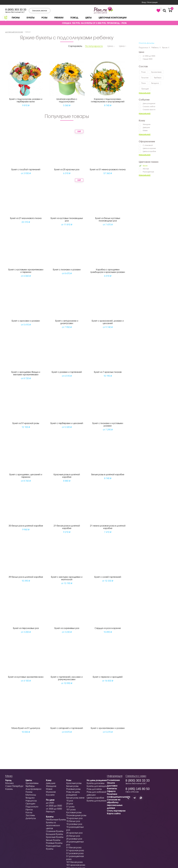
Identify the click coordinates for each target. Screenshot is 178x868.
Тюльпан (145, 78)
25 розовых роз (74, 839)
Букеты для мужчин (96, 801)
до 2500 (50, 803)
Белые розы (72, 786)
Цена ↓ (111, 46)
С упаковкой (148, 145)
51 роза (70, 807)
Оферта (111, 791)
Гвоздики (30, 798)
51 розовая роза (75, 853)
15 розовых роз (74, 824)
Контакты (112, 788)
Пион (144, 83)
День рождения (149, 103)
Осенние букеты (55, 831)
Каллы (29, 812)
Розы (44, 18)
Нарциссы (31, 801)
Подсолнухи (32, 807)
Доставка (112, 786)
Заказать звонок (40, 11)
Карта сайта (114, 813)
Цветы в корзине (149, 148)
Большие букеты (54, 834)
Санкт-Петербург (14, 786)
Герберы (30, 786)
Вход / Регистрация (150, 2)
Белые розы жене (75, 798)
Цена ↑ (123, 46)
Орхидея (145, 89)
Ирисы (29, 809)
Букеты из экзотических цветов (53, 825)
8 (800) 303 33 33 (16, 10)
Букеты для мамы (96, 783)
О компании (113, 780)
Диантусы (31, 818)
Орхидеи (30, 803)
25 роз (70, 803)
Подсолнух (144, 48)
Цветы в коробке (149, 151)
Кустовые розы (74, 812)
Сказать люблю (149, 106)
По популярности (94, 46)
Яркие (166, 48)
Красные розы (74, 783)
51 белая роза (74, 847)
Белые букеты (53, 840)
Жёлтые (146, 169)
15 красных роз (74, 818)
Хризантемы (32, 783)
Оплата (111, 783)
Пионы (16, 18)
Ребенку (156, 48)
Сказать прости (149, 110)
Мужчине (51, 792)
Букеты (31, 18)
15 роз (70, 801)
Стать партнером (116, 811)
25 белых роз (73, 836)
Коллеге (50, 795)
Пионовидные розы (76, 815)
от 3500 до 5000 (149, 56)
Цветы (88, 18)
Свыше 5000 (148, 59)
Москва (9, 783)
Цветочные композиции (113, 18)
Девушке (146, 127)
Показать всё (145, 93)
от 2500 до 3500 (54, 806)
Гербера (158, 78)
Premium (59, 18)
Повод (74, 18)
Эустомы (30, 815)
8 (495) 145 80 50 (138, 789)
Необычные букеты (56, 819)
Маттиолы (31, 795)
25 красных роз (74, 833)
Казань (9, 789)
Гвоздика (155, 83)
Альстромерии (33, 789)
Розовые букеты (54, 843)
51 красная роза (75, 850)
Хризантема (156, 72)
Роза (143, 72)
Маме (145, 130)
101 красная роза (76, 865)
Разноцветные (148, 172)
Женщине (147, 124)
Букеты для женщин (97, 786)
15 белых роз (73, 821)
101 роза (71, 809)
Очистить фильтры (147, 43)
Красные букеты (55, 837)
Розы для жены (94, 789)
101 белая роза (74, 862)
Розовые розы (73, 789)
